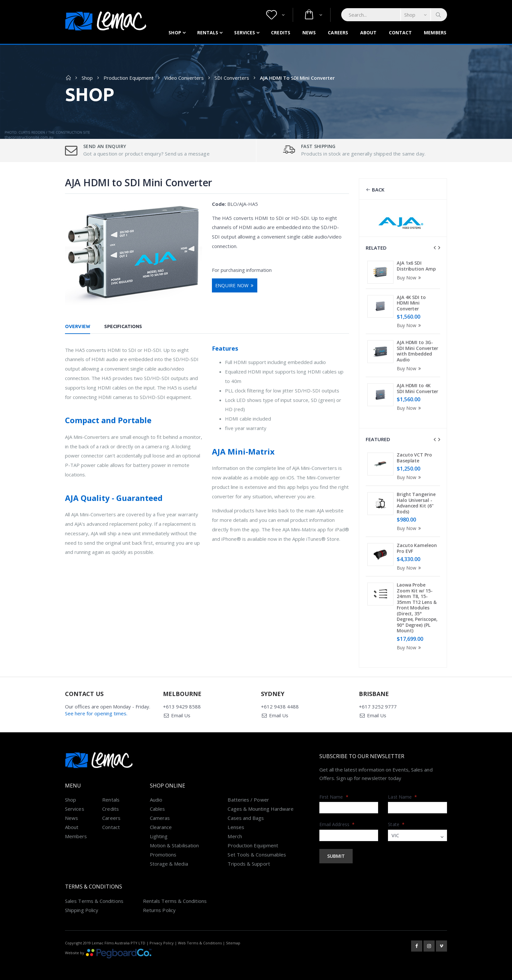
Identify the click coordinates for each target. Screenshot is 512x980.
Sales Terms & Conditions (94, 899)
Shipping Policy (82, 908)
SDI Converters (232, 78)
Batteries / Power (248, 798)
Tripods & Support (249, 862)
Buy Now (410, 278)
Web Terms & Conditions (200, 941)
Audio (156, 798)
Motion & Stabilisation (175, 843)
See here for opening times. (96, 711)
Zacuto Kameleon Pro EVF (417, 548)
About (368, 33)
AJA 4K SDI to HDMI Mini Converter (411, 303)
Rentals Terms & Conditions (175, 899)
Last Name (402, 795)
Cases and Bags (246, 816)
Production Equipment (128, 78)
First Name (334, 795)
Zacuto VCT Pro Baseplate (414, 457)
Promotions (163, 853)
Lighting (159, 834)
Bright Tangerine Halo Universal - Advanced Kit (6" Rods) (416, 502)
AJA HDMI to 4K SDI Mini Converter (417, 388)
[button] (275, 15)
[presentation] (435, 248)
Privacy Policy (162, 941)
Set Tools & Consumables (257, 853)
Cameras (160, 816)
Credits (281, 33)
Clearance (161, 825)
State (396, 822)
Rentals (208, 33)
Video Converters (184, 78)
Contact (400, 33)
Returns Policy (159, 908)
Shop (175, 33)
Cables (157, 807)
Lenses (236, 825)
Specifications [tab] (123, 326)
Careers (338, 33)
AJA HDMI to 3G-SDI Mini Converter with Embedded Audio (417, 351)
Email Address (337, 822)
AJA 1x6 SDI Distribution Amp (416, 266)
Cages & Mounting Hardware (261, 807)
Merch (235, 834)
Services (245, 33)
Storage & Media (169, 862)
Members (435, 33)
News (309, 33)
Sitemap (233, 941)
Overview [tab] (78, 326)
